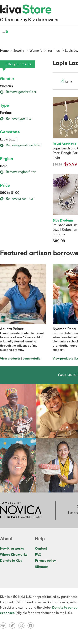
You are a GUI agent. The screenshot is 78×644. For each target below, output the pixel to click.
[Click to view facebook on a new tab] (32, 625)
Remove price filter (17, 199)
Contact (41, 549)
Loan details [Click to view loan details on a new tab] (31, 359)
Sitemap (41, 567)
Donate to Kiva (11, 561)
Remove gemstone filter (20, 145)
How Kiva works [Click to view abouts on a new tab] (12, 549)
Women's (6, 86)
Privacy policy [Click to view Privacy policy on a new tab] (45, 561)
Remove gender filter (18, 92)
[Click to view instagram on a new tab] (23, 625)
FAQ (38, 555)
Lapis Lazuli (9, 140)
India (4, 166)
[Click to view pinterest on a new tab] (5, 625)
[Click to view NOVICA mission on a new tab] (21, 510)
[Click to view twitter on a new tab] (14, 625)
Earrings (6, 113)
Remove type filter (16, 119)
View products (10, 359)
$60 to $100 (10, 193)
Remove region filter (18, 172)
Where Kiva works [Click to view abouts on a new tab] (14, 555)
